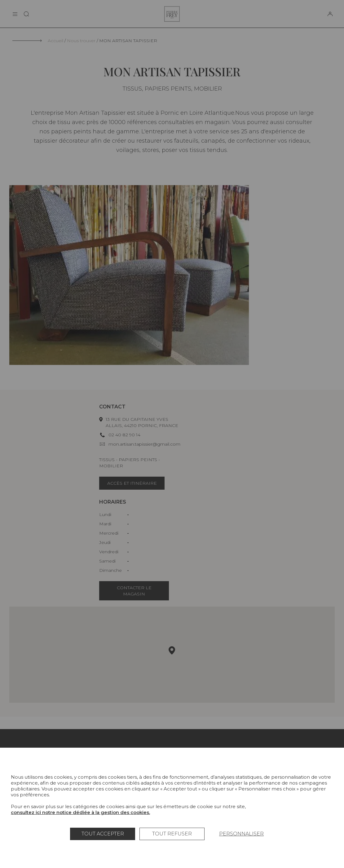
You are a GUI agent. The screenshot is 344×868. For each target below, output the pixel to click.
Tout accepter (103, 834)
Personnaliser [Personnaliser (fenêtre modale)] (241, 834)
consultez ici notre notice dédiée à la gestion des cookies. (80, 812)
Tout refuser (172, 834)
